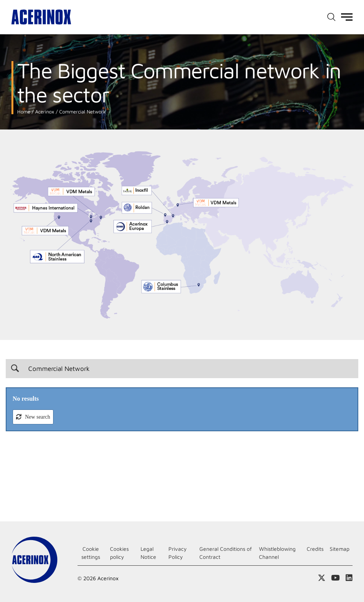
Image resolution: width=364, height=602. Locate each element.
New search (37, 417)
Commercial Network (82, 112)
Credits (315, 549)
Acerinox (44, 112)
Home (24, 112)
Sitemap (340, 549)
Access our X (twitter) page (322, 578)
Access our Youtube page (336, 578)
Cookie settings (91, 553)
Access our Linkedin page (349, 578)
